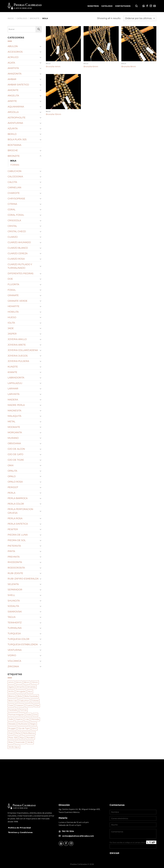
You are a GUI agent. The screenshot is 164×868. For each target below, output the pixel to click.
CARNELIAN (14, 187)
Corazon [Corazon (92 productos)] (20, 705)
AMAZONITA (15, 74)
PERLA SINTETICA (18, 524)
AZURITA (13, 129)
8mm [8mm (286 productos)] (27, 682)
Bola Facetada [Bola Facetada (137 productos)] (31, 696)
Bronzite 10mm (54, 114)
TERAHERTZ (15, 623)
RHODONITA (15, 562)
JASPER (12, 334)
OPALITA (12, 471)
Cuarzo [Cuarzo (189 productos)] (29, 705)
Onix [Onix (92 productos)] (34, 728)
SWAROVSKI (15, 612)
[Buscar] (136, 6)
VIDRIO (12, 655)
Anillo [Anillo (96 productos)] (11, 691)
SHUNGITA (14, 601)
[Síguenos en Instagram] (151, 6)
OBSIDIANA (14, 443)
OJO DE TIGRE (16, 460)
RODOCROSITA (16, 568)
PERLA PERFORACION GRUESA (20, 511)
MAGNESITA (14, 411)
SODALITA (13, 606)
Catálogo (107, 6)
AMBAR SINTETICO (18, 85)
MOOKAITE (14, 427)
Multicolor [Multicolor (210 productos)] (23, 724)
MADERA (13, 400)
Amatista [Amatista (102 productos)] (32, 687)
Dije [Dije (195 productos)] (37, 705)
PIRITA (11, 551)
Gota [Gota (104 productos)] (29, 715)
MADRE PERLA (16, 405)
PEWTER (13, 529)
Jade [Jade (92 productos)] (11, 719)
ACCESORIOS (15, 52)
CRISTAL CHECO (17, 231)
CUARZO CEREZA (18, 253)
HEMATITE (14, 306)
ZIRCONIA (13, 666)
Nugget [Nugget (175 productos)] (12, 728)
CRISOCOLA (14, 220)
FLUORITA (13, 284)
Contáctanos (123, 6)
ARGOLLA (13, 112)
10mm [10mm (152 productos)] (35, 682)
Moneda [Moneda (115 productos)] (35, 719)
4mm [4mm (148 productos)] (11, 682)
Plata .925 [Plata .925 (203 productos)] (13, 738)
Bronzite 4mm (53, 66)
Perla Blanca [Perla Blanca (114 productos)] (29, 733)
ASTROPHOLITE (17, 118)
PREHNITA (14, 557)
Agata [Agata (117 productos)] (11, 687)
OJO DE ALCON (16, 449)
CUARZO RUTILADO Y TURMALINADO (20, 266)
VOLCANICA (14, 661)
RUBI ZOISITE (15, 573)
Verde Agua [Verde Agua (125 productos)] (14, 747)
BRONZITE (35, 18)
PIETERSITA (14, 546)
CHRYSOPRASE (16, 199)
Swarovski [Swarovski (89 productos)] (20, 742)
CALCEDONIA (15, 177)
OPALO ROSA (15, 482)
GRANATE (13, 295)
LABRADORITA (16, 378)
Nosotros (93, 6)
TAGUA (12, 617)
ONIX (11, 465)
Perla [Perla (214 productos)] (18, 733)
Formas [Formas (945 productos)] (23, 710)
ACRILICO (13, 57)
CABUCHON (15, 171)
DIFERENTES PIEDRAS (21, 273)
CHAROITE (14, 193)
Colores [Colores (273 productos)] (35, 701)
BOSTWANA (14, 145)
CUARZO (13, 237)
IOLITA (11, 323)
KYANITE (12, 372)
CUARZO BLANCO (18, 248)
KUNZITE (13, 367)
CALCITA (12, 182)
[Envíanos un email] (155, 6)
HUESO (12, 317)
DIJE (10, 279)
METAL (11, 421)
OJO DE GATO (15, 454)
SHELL (11, 595)
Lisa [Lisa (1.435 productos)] (27, 719)
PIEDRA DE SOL (17, 540)
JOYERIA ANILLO (17, 339)
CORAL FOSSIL (16, 215)
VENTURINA (15, 650)
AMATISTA (13, 68)
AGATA (11, 63)
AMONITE (13, 90)
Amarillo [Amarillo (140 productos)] (21, 687)
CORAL (12, 210)
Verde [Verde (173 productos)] (30, 742)
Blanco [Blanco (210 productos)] (12, 696)
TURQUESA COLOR (18, 639)
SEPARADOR (15, 590)
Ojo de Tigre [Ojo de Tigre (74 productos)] (24, 728)
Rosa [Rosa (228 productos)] (11, 742)
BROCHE (13, 150)
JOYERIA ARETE (17, 345)
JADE (11, 328)
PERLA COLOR (16, 504)
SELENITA (13, 584)
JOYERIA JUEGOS (18, 356)
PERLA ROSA (15, 518)
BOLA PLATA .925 (17, 139)
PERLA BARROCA (18, 498)
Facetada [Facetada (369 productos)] (13, 710)
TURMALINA (15, 628)
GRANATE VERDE (18, 301)
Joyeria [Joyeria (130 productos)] (19, 719)
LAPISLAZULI (15, 383)
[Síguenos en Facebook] (147, 6)
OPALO (12, 476)
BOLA (13, 161)
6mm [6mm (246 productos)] (19, 682)
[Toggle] (41, 46)
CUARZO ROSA (16, 259)
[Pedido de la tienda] (140, 18)
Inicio (11, 18)
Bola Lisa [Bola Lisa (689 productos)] (13, 701)
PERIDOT (13, 487)
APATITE (12, 101)
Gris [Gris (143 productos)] (35, 715)
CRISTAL (12, 226)
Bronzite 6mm (91, 66)
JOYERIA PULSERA (18, 361)
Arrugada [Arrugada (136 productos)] (21, 691)
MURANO (13, 438)
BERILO (12, 134)
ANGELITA (13, 96)
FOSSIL (12, 290)
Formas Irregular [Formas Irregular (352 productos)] (16, 715)
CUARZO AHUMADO (19, 242)
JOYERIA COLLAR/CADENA (23, 350)
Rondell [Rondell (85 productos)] (30, 738)
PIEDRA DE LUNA (18, 535)
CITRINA (12, 204)
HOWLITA (13, 312)
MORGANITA (15, 432)
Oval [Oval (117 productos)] (11, 733)
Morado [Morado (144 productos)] (12, 724)
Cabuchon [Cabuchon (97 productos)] (24, 701)
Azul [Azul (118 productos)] (30, 691)
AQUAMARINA (16, 107)
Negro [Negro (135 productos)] (33, 724)
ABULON (13, 46)
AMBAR (12, 79)
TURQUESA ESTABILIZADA (23, 644)
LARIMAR (13, 389)
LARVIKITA (14, 394)
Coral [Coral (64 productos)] (11, 705)
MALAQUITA (14, 416)
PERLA (11, 493)
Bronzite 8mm (129, 66)
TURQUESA (14, 633)
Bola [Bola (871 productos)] (20, 696)
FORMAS (15, 165)
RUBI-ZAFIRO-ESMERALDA (23, 579)
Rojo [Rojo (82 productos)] (22, 738)
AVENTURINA (15, 123)
